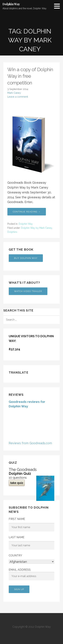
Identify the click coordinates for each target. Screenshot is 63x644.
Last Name (17, 537)
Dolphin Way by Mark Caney (36, 228)
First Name (17, 519)
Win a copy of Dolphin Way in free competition (30, 76)
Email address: (32, 574)
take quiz (17, 483)
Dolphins (12, 232)
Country (15, 555)
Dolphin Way (11, 4)
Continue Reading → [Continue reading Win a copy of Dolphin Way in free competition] (27, 212)
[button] (58, 6)
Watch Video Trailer (28, 291)
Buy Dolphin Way (26, 258)
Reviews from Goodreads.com (30, 443)
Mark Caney (14, 93)
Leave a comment (18, 97)
